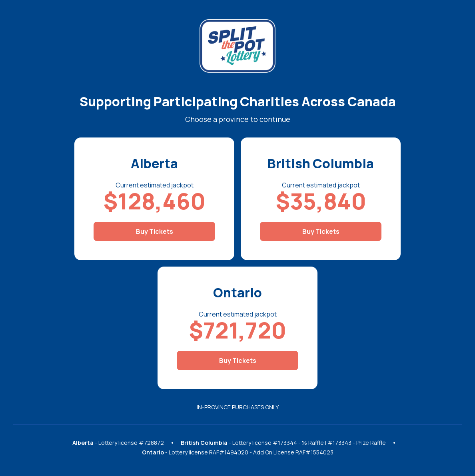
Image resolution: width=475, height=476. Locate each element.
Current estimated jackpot (155, 185)
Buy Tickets (155, 231)
